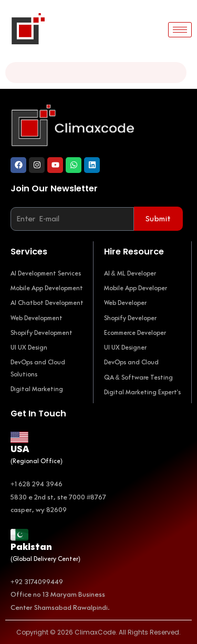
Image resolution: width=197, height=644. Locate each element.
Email (22, 200)
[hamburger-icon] (180, 30)
